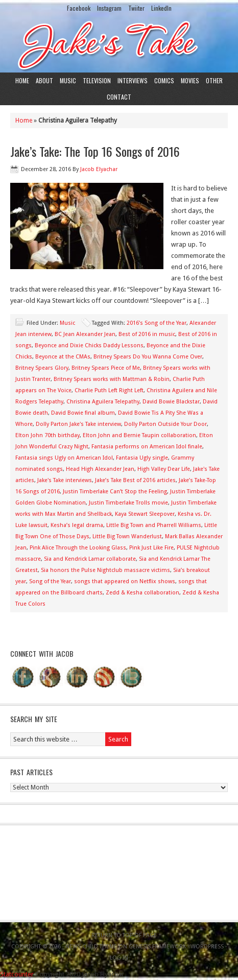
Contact (119, 97)
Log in (119, 958)
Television (97, 80)
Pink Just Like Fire (151, 548)
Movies (190, 80)
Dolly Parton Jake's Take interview (78, 424)
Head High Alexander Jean (100, 469)
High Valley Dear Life (164, 469)
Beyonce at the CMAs (63, 357)
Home (22, 80)
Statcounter (17, 974)
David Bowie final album (83, 413)
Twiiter (136, 8)
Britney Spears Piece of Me (106, 368)
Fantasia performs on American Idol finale (147, 447)
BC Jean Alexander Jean (85, 334)
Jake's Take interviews (65, 480)
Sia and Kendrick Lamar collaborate (90, 559)
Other (214, 80)
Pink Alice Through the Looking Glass (78, 548)
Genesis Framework (157, 947)
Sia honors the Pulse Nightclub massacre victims (105, 570)
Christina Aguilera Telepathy (103, 402)
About (44, 80)
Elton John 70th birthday (47, 435)
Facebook (79, 8)
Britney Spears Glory (42, 368)
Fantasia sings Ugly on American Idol (64, 458)
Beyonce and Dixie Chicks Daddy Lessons (89, 345)
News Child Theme (91, 947)
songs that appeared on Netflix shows (125, 581)
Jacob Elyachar (99, 169)
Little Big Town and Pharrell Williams (154, 525)
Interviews (133, 80)
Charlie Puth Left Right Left (109, 390)
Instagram (109, 8)
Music (68, 80)
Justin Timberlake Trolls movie (128, 503)
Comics (164, 80)
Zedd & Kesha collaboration (142, 593)
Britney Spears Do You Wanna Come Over (148, 357)
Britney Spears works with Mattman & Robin (112, 379)
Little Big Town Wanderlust (127, 536)
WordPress (207, 947)
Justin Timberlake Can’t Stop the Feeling (115, 492)
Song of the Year (50, 581)
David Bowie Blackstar (171, 402)
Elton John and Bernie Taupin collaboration (139, 435)
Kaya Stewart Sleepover (145, 514)
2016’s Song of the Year (157, 323)
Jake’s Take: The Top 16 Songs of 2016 (95, 151)
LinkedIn (161, 8)
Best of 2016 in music (147, 334)
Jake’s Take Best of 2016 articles (135, 480)
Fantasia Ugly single (142, 458)
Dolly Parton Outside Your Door (165, 424)
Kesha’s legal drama (77, 525)
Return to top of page (124, 935)
